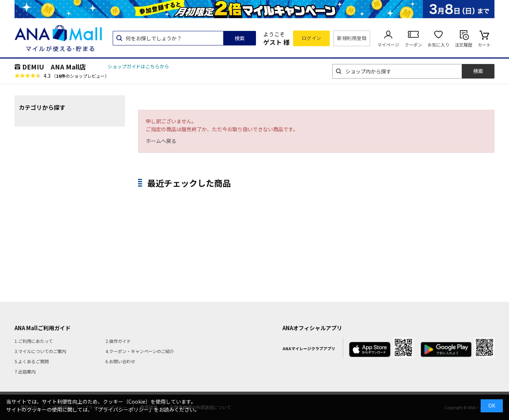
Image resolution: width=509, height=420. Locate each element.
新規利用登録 (352, 38)
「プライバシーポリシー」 (123, 409)
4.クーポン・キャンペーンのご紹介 (140, 351)
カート (484, 45)
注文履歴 (464, 45)
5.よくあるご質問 (32, 361)
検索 (240, 38)
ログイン (312, 38)
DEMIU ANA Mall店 (54, 67)
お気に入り (438, 45)
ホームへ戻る (161, 141)
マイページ (388, 45)
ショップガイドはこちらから (138, 66)
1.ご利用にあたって (34, 341)
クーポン (413, 45)
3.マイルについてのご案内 (40, 351)
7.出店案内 (25, 371)
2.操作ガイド (118, 341)
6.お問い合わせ (120, 361)
